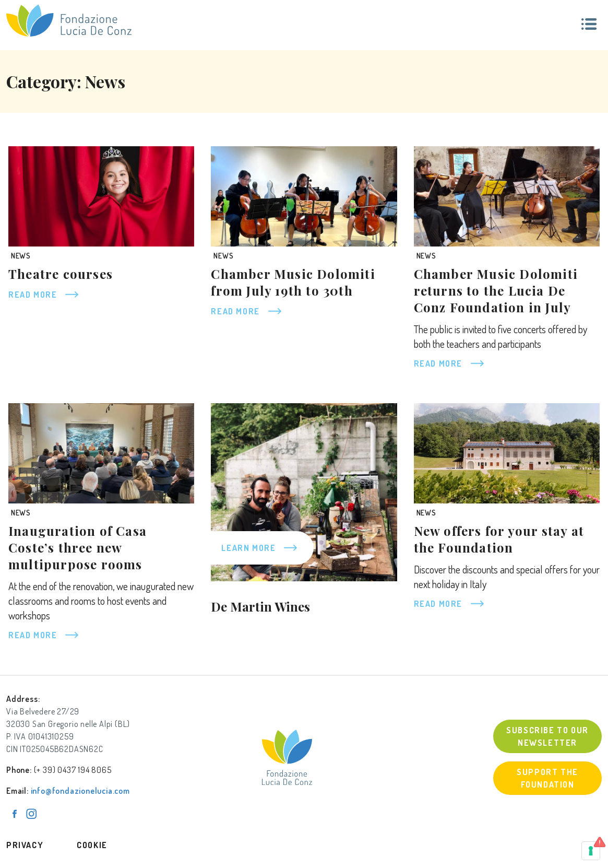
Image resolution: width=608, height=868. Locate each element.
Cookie (92, 845)
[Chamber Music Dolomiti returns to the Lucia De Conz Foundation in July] (507, 196)
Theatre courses (61, 274)
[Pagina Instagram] (31, 814)
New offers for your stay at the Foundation (499, 539)
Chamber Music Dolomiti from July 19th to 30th (293, 282)
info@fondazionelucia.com (80, 791)
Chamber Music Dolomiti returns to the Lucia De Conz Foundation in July (496, 290)
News (21, 256)
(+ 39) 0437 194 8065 (73, 770)
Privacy (25, 845)
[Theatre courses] (101, 196)
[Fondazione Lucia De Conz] (69, 20)
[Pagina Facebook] (15, 814)
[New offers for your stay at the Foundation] (507, 453)
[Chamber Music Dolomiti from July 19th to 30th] (304, 196)
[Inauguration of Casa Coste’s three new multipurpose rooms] (101, 453)
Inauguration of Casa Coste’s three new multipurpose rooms (78, 547)
